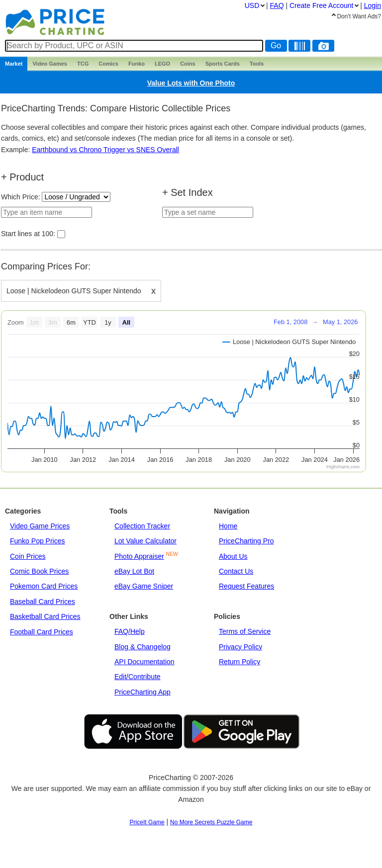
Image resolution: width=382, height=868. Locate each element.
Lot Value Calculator (145, 541)
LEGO (162, 64)
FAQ (277, 5)
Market (14, 64)
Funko (137, 64)
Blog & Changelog (143, 647)
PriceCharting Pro (246, 541)
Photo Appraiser (139, 556)
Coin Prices (28, 556)
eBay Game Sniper (144, 586)
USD (252, 5)
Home (228, 526)
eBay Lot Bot (134, 571)
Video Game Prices (40, 526)
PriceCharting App (143, 692)
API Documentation (144, 662)
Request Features (246, 586)
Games (50, 64)
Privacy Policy (240, 647)
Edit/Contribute (138, 677)
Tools (257, 64)
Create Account (321, 5)
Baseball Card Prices (43, 602)
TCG (83, 64)
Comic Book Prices (39, 571)
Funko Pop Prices (38, 541)
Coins (188, 64)
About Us (233, 556)
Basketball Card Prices (45, 616)
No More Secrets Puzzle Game (211, 822)
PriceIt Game (147, 822)
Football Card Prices (42, 632)
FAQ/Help (130, 631)
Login (373, 5)
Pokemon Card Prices (44, 586)
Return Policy (239, 662)
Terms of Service (245, 631)
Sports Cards (223, 64)
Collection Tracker (142, 526)
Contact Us (236, 571)
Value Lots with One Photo (191, 83)
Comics (108, 64)
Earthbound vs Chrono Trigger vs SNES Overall (105, 150)
